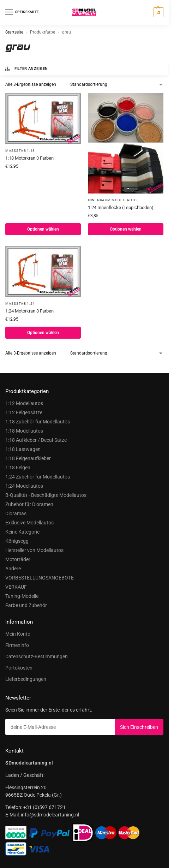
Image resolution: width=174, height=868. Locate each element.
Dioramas (16, 513)
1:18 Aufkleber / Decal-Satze (36, 440)
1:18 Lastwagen (23, 449)
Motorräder (18, 559)
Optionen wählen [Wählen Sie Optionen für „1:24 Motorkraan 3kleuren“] (43, 333)
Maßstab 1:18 (20, 151)
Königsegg (17, 541)
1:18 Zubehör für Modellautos (38, 422)
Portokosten (19, 668)
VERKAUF (16, 587)
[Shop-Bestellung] (117, 84)
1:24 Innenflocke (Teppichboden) (121, 207)
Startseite (14, 32)
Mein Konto (18, 634)
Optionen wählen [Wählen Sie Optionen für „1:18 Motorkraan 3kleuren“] (43, 229)
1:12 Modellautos (24, 403)
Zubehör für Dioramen (29, 504)
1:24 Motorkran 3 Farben (29, 311)
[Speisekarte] (16, 12)
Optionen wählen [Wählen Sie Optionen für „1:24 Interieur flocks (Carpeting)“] (126, 229)
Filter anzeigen (26, 69)
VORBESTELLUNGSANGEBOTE (40, 578)
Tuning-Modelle (22, 596)
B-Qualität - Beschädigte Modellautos (46, 495)
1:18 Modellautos (24, 431)
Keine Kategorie (22, 532)
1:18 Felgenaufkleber (28, 458)
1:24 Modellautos (24, 486)
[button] (158, 12)
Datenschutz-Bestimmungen (37, 656)
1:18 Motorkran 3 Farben (29, 158)
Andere (13, 569)
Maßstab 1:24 (20, 304)
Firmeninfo (17, 645)
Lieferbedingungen (26, 679)
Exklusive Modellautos (29, 523)
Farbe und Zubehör (26, 605)
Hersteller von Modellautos (34, 550)
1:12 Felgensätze (24, 412)
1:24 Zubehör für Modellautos (38, 477)
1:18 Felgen (18, 468)
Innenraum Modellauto (112, 200)
